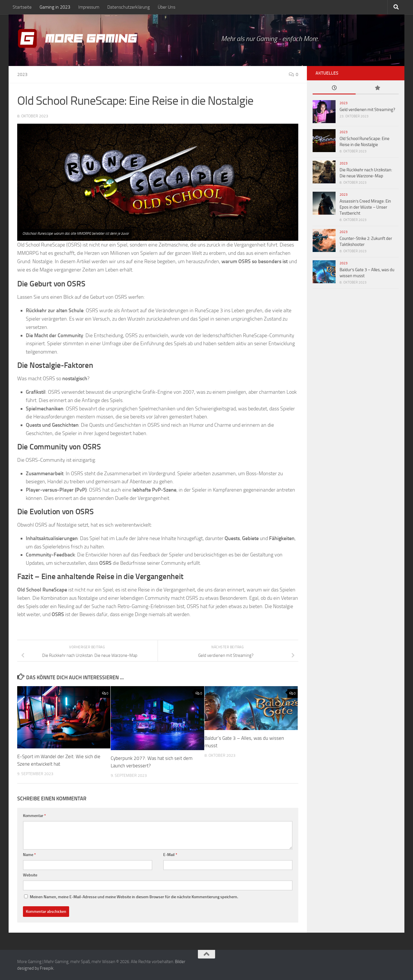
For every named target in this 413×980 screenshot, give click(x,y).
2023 (22, 74)
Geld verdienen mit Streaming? (367, 110)
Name (29, 855)
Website (30, 875)
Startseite (22, 7)
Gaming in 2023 (55, 7)
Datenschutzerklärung (128, 7)
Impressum (89, 7)
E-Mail (170, 855)
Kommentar (34, 816)
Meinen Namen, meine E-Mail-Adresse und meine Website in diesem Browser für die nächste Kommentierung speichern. (134, 897)
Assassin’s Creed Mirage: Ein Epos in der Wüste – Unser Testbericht (365, 207)
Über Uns (166, 7)
